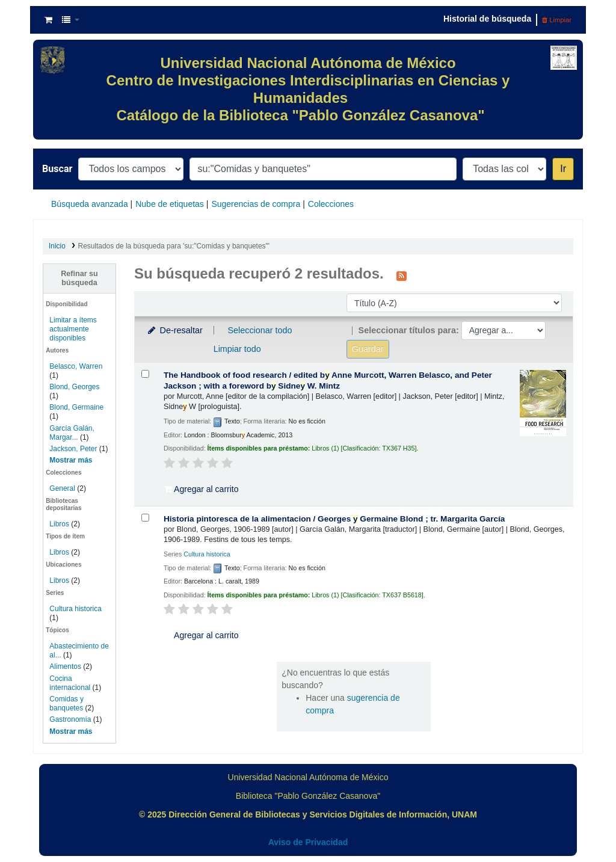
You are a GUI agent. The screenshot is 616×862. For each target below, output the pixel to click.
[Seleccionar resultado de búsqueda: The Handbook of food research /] (145, 374)
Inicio (57, 246)
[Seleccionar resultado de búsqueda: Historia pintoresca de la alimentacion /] (145, 518)
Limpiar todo (237, 349)
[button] (48, 20)
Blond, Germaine (76, 407)
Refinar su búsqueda (79, 278)
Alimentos (65, 667)
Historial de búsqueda (487, 19)
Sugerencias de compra (256, 204)
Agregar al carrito (202, 489)
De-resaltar (174, 330)
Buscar (57, 169)
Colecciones (331, 204)
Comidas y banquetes (66, 703)
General (63, 488)
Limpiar (557, 20)
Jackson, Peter (73, 449)
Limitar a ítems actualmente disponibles (73, 329)
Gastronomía (70, 719)
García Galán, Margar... (72, 433)
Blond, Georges (74, 387)
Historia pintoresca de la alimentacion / (334, 519)
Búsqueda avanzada (90, 204)
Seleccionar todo (260, 330)
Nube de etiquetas (170, 204)
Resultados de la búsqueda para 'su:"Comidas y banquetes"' (174, 246)
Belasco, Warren (76, 366)
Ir (563, 169)
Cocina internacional (70, 683)
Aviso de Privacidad (308, 842)
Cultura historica (75, 609)
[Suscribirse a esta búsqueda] (402, 275)
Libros (59, 524)
